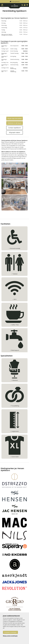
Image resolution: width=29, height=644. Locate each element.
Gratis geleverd (16, 1)
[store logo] (14, 6)
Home (3, 8)
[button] (25, 5)
